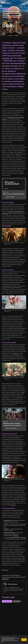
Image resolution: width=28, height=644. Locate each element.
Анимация (6, 9)
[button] (25, 3)
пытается (13, 505)
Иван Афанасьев (9, 21)
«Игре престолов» (6, 226)
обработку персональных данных (8, 640)
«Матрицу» (16, 535)
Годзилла (15, 353)
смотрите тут (7, 58)
